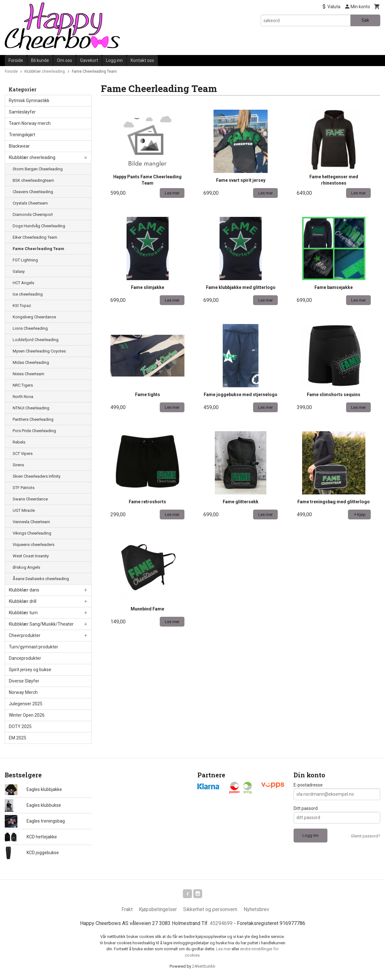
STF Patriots (24, 488)
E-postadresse (308, 785)
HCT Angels (23, 283)
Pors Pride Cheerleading (34, 431)
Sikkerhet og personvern (210, 911)
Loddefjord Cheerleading (36, 340)
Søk (365, 20)
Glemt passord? (366, 836)
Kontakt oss (142, 60)
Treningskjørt (22, 135)
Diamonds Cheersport (33, 214)
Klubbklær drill (23, 601)
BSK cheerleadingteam (33, 180)
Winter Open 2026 (27, 715)
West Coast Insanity (31, 556)
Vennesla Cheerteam (31, 522)
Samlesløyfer (22, 112)
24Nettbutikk (204, 968)
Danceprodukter (25, 658)
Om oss (65, 60)
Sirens (18, 465)
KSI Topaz (22, 306)
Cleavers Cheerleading (33, 192)
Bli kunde (40, 60)
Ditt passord (306, 808)
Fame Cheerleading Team (38, 249)
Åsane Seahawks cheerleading (41, 579)
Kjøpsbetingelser (158, 911)
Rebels (19, 442)
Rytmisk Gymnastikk (29, 101)
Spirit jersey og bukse (30, 670)
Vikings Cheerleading (32, 533)
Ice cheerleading (28, 294)
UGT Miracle (24, 510)
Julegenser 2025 (26, 704)
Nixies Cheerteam (28, 374)
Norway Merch (23, 692)
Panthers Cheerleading (33, 419)
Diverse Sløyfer (24, 681)
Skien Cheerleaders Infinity (37, 476)
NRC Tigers (23, 385)
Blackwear (19, 146)
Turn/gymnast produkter (34, 647)
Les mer (224, 950)
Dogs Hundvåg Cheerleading (39, 226)
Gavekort (89, 60)
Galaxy (19, 271)
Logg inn (114, 60)
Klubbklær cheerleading (32, 157)
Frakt (127, 911)
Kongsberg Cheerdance (34, 317)
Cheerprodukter (25, 635)
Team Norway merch (30, 123)
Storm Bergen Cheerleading (38, 169)
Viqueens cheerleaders (34, 545)
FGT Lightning (25, 260)
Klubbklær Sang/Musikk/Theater (41, 624)
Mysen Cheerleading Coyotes (39, 351)
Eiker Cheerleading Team (35, 237)
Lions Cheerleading (30, 328)
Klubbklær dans (24, 590)
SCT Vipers (23, 453)
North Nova (23, 397)
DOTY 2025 (20, 726)
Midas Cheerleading (31, 362)
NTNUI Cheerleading (31, 408)
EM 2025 (18, 738)
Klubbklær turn (23, 613)
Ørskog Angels (26, 567)
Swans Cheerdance (30, 499)
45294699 (221, 925)
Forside (16, 60)
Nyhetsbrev (256, 911)
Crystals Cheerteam (30, 203)
